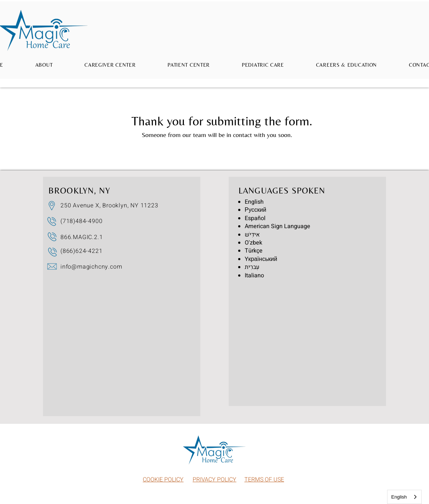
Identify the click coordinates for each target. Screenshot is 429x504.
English (399, 497)
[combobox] (404, 497)
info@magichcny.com (91, 267)
